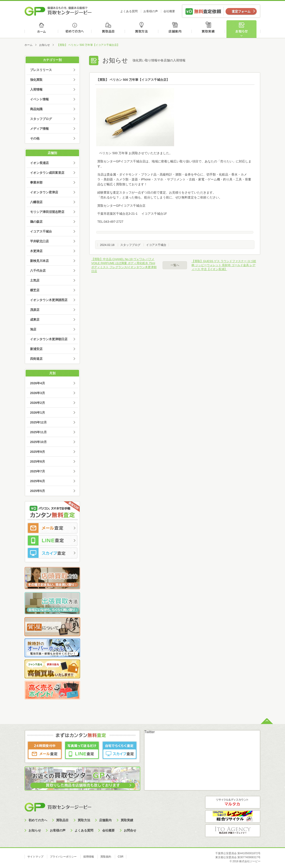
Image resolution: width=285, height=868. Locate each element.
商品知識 (36, 109)
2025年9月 (38, 452)
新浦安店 (36, 349)
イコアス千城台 (156, 245)
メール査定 (52, 528)
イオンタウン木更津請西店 (49, 300)
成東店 (35, 320)
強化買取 (36, 80)
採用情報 (89, 857)
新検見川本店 (39, 261)
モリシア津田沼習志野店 (47, 212)
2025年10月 (38, 442)
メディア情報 (39, 129)
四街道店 (36, 359)
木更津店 (36, 251)
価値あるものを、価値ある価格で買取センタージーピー (58, 11)
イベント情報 (39, 99)
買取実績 (209, 29)
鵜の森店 (36, 222)
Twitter (150, 732)
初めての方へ (75, 29)
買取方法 (142, 29)
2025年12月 (38, 422)
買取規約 (106, 857)
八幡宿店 (36, 202)
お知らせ (243, 29)
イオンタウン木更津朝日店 (49, 339)
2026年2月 (38, 403)
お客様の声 (151, 11)
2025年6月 (38, 481)
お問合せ (130, 830)
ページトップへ (267, 721)
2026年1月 (38, 413)
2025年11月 (38, 432)
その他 (35, 138)
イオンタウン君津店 (44, 192)
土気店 (35, 280)
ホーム (41, 29)
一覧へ (175, 265)
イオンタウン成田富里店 (47, 173)
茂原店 (35, 310)
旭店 (33, 329)
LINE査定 (52, 540)
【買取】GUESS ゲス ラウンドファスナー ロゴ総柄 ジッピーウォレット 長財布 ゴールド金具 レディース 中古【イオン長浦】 (224, 265)
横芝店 (35, 290)
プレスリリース (41, 70)
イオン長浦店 (39, 163)
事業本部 (36, 182)
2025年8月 (38, 461)
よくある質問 (129, 11)
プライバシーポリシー (63, 857)
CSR (121, 857)
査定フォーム (241, 11)
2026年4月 (38, 383)
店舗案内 (176, 29)
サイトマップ (35, 857)
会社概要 (169, 11)
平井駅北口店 (39, 241)
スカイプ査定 (52, 553)
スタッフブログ (130, 245)
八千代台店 (38, 271)
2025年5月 (38, 491)
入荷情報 (36, 89)
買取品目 (109, 29)
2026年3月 (38, 393)
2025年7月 (38, 471)
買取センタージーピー (58, 807)
